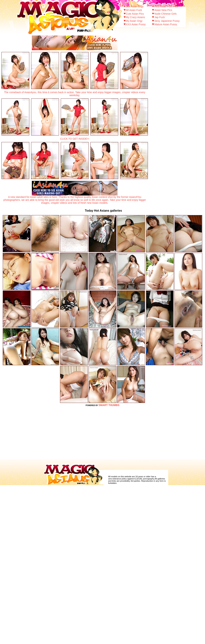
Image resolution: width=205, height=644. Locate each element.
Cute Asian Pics (135, 14)
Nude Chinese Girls (165, 14)
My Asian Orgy (134, 21)
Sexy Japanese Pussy (167, 21)
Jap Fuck (160, 17)
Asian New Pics (163, 10)
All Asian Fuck (134, 10)
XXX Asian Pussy (136, 24)
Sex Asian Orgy (135, 6)
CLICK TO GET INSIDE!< (75, 139)
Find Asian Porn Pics (166, 6)
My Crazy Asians (135, 17)
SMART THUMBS (109, 405)
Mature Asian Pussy (166, 24)
